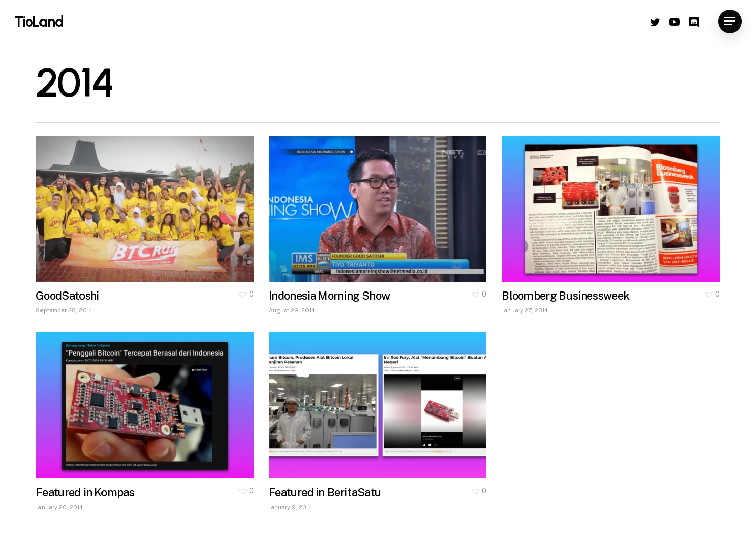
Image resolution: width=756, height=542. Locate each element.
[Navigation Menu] (730, 22)
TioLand (39, 22)
